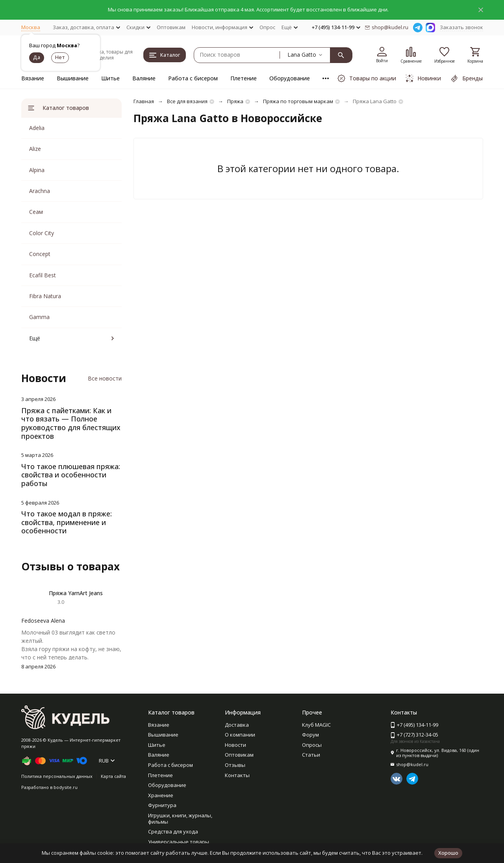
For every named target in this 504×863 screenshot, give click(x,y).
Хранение (161, 795)
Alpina (37, 170)
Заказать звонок (461, 27)
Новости (235, 745)
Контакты (237, 775)
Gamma (39, 317)
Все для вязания (187, 101)
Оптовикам (171, 27)
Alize (35, 149)
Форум (310, 735)
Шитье (110, 78)
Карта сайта (113, 776)
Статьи (311, 755)
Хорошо (448, 853)
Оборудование (290, 78)
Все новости (105, 378)
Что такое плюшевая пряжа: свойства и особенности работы (71, 475)
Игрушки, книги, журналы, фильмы (180, 818)
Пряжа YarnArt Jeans (76, 593)
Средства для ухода (173, 831)
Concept (40, 254)
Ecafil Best (43, 275)
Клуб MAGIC (316, 725)
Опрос (267, 27)
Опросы (312, 745)
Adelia (37, 128)
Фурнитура (162, 805)
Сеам (36, 212)
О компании (240, 735)
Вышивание (73, 78)
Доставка (237, 725)
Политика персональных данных (57, 776)
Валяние (144, 78)
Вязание (33, 78)
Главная (144, 101)
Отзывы (235, 765)
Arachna (40, 191)
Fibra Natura (45, 296)
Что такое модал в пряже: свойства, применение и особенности (67, 522)
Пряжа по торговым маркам (298, 101)
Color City (42, 233)
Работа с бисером (193, 78)
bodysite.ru (66, 787)
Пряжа (235, 101)
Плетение (244, 78)
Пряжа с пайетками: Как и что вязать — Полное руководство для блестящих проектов (71, 423)
